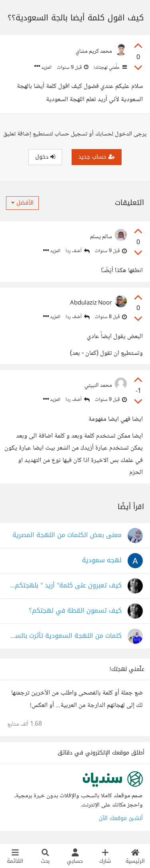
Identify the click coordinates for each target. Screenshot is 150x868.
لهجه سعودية (102, 560)
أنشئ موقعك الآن (121, 818)
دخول (45, 157)
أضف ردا (78, 251)
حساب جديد (97, 157)
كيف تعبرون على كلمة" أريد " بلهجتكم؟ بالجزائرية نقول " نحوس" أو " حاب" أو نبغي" (64, 586)
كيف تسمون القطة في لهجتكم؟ (75, 611)
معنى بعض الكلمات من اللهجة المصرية (67, 535)
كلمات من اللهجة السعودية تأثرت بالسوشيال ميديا (64, 636)
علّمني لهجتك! (110, 68)
